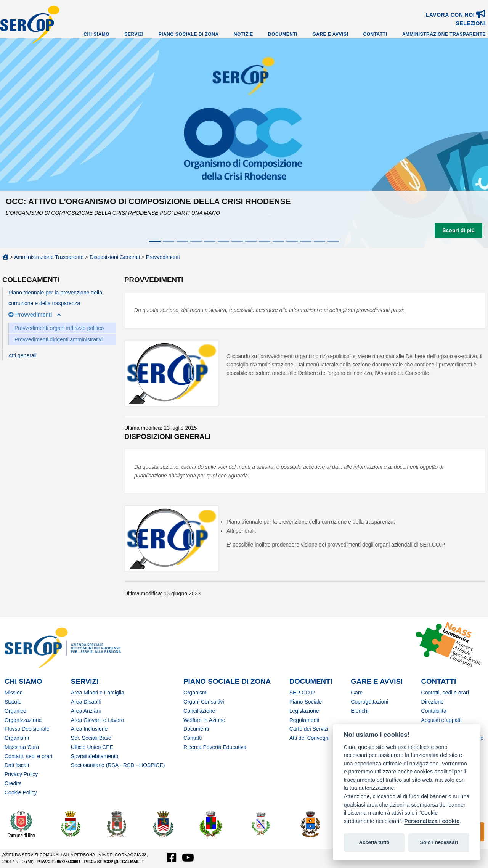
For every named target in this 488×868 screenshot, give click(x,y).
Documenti (283, 34)
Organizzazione (23, 720)
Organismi (17, 738)
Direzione (433, 702)
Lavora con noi (456, 15)
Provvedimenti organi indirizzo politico (59, 328)
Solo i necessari (439, 842)
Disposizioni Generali (115, 257)
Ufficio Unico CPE (92, 747)
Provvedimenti (163, 257)
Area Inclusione (89, 729)
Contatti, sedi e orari (28, 756)
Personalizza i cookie (432, 821)
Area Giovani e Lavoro (97, 720)
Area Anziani (86, 711)
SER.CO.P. (303, 693)
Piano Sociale (306, 702)
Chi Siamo (96, 34)
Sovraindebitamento (95, 756)
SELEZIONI (471, 23)
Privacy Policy (21, 774)
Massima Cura (22, 747)
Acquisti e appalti (441, 720)
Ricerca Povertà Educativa (215, 747)
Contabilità (434, 711)
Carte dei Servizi (309, 729)
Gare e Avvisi (330, 34)
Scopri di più (458, 230)
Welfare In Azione (204, 720)
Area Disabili (86, 702)
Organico (15, 711)
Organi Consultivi (204, 702)
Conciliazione (199, 711)
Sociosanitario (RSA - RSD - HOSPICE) (118, 765)
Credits (13, 783)
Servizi (134, 34)
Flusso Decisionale (27, 729)
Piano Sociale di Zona (189, 34)
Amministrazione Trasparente (444, 34)
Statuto (13, 702)
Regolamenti (304, 720)
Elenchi (360, 711)
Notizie (243, 34)
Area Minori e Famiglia (98, 693)
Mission (14, 693)
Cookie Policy (21, 792)
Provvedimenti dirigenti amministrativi (59, 339)
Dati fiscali (17, 765)
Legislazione (304, 711)
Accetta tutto (374, 842)
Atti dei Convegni (310, 738)
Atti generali (22, 355)
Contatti (375, 34)
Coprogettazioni (369, 702)
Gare (357, 693)
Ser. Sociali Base (91, 738)
